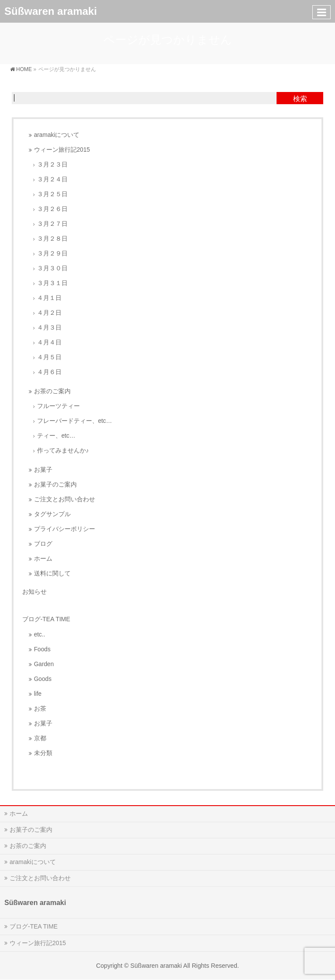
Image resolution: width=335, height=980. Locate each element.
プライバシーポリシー (65, 529)
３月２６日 (52, 209)
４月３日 (49, 328)
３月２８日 (52, 239)
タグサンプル (52, 514)
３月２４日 (52, 179)
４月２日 (49, 313)
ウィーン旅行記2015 (62, 150)
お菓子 (43, 470)
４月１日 (49, 298)
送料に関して (52, 573)
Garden (44, 664)
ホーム (43, 559)
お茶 (40, 709)
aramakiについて (57, 135)
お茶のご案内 (52, 391)
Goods (43, 679)
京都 (40, 738)
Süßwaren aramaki (51, 11)
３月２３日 (52, 165)
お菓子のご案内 (55, 485)
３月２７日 (52, 224)
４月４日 (49, 342)
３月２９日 (52, 254)
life (38, 694)
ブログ (43, 544)
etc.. (40, 635)
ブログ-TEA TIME (34, 926)
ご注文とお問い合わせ (65, 499)
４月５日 (49, 357)
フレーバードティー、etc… (75, 421)
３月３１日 (52, 283)
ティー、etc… (56, 436)
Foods (42, 649)
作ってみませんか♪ (63, 451)
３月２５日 (52, 194)
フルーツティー (58, 406)
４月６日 (49, 372)
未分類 (43, 753)
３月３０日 (52, 268)
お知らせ (34, 592)
